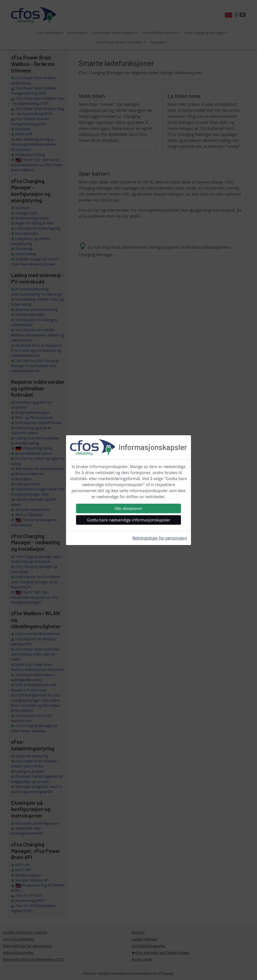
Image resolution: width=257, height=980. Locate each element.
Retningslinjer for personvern (160, 538)
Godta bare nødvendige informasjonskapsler (128, 520)
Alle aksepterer (128, 508)
